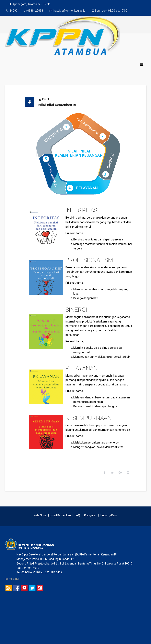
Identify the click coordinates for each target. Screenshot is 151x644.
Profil (46, 99)
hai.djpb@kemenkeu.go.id (69, 11)
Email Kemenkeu (60, 516)
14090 (14, 11)
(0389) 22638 (35, 11)
